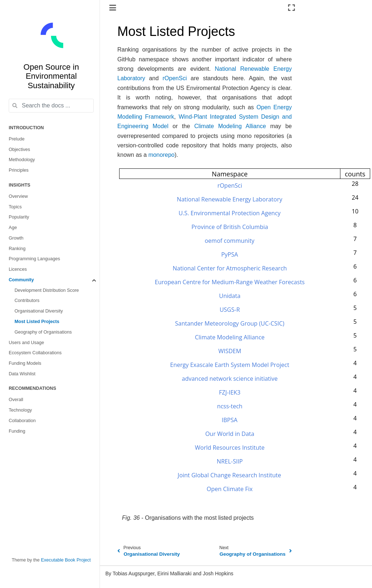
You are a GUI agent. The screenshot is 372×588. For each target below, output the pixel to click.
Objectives (19, 150)
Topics (15, 207)
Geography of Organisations (43, 332)
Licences (18, 269)
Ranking (17, 249)
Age (13, 228)
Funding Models (25, 363)
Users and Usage (26, 343)
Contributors (27, 301)
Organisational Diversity (39, 311)
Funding (17, 431)
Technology (20, 410)
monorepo (161, 155)
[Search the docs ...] (51, 106)
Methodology (22, 160)
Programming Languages (34, 259)
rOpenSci (175, 78)
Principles (19, 170)
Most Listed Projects (37, 322)
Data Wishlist (22, 374)
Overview (18, 196)
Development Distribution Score (47, 290)
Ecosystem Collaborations (35, 353)
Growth (16, 238)
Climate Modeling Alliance (230, 126)
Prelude (17, 139)
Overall (16, 400)
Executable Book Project (66, 560)
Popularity (19, 217)
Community (21, 280)
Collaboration (22, 421)
